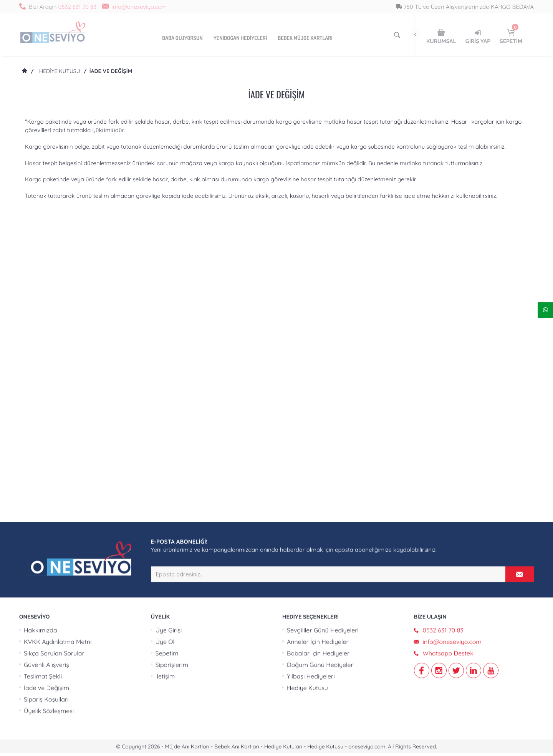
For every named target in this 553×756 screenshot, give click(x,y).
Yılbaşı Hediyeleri (311, 416)
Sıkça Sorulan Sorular (54, 393)
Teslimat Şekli (43, 416)
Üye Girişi (169, 370)
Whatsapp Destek (448, 393)
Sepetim (167, 393)
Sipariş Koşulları (46, 439)
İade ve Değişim (46, 428)
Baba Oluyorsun (182, 38)
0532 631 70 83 (77, 7)
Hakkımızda (41, 370)
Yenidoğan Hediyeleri (240, 38)
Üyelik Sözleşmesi (49, 451)
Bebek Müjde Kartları (305, 38)
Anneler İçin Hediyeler (318, 381)
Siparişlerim (172, 405)
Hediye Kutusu (60, 71)
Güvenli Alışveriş (46, 405)
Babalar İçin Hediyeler (318, 393)
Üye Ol (165, 381)
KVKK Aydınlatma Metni (58, 381)
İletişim (165, 416)
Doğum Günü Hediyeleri (321, 405)
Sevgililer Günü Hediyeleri (323, 370)
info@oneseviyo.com (139, 7)
